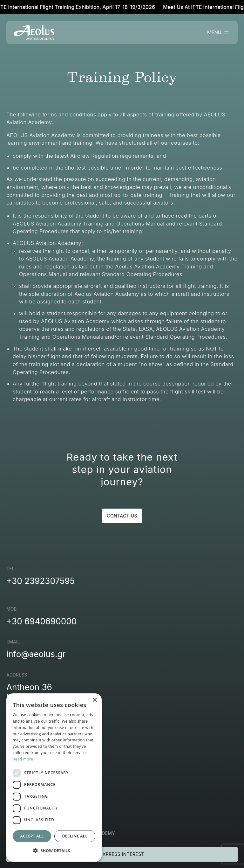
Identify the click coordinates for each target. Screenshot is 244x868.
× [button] (95, 700)
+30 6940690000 (41, 621)
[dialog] (54, 778)
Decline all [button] (75, 836)
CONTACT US (122, 516)
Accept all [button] (32, 836)
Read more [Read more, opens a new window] (23, 759)
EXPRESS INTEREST (122, 854)
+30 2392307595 (41, 581)
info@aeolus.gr (36, 654)
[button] (54, 851)
